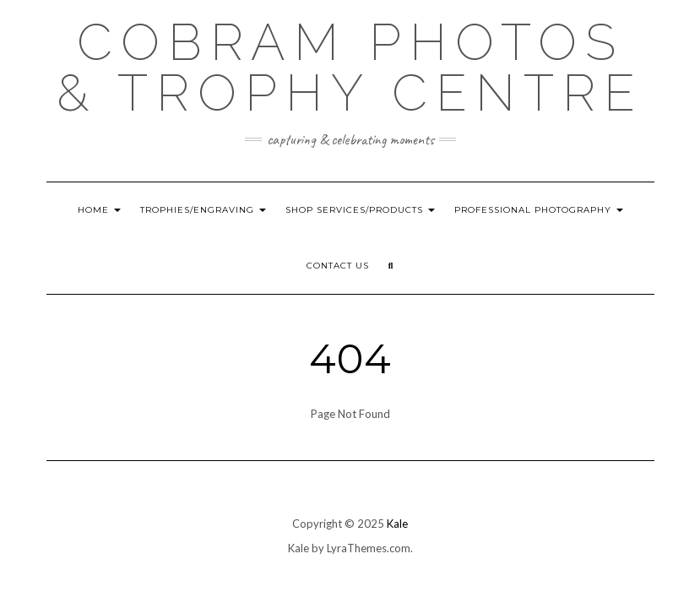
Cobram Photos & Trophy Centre (350, 68)
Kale (397, 524)
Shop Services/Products (360, 210)
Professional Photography (539, 210)
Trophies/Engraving (203, 210)
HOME (99, 210)
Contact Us (338, 266)
